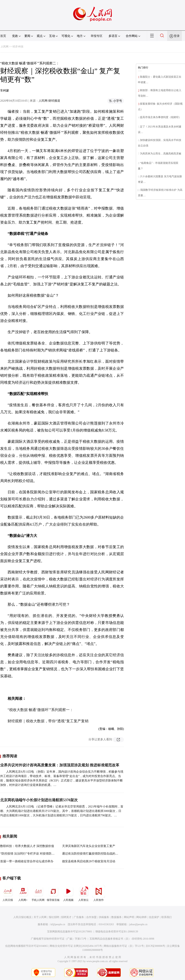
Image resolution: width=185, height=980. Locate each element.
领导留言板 (53, 893)
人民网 (5, 47)
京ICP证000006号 (155, 946)
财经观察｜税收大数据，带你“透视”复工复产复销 (48, 721)
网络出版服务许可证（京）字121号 (124, 946)
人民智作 (99, 893)
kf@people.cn (58, 924)
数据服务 (117, 917)
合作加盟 (91, 917)
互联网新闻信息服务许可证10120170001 (70, 932)
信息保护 (154, 917)
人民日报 (8, 893)
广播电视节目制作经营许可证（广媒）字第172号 (59, 939)
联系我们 (167, 917)
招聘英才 (66, 917)
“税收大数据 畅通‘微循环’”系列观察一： (40, 710)
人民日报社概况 (22, 917)
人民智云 (83, 893)
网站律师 (141, 917)
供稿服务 (104, 917)
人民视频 (68, 893)
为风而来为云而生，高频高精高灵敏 (161, 154)
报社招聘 (54, 917)
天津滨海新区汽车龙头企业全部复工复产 (89, 846)
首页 (3, 36)
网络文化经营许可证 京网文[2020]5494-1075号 (76, 946)
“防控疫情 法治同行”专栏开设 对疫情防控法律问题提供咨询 (39, 854)
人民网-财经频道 (49, 101)
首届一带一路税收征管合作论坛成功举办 (27, 861)
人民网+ (23, 893)
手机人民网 (38, 893)
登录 (177, 36)
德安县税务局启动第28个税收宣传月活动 (89, 861)
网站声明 (129, 917)
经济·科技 (18, 47)
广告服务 (79, 917)
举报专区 (97, 36)
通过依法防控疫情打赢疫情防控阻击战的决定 (92, 854)
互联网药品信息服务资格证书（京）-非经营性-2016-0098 (122, 939)
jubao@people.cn (138, 924)
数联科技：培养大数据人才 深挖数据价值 (27, 846)
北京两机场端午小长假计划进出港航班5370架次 (39, 800)
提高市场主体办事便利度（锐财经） (161, 117)
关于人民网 (40, 917)
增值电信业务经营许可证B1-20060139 (117, 932)
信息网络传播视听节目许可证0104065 (26, 946)
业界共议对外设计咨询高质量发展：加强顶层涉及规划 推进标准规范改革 (60, 765)
